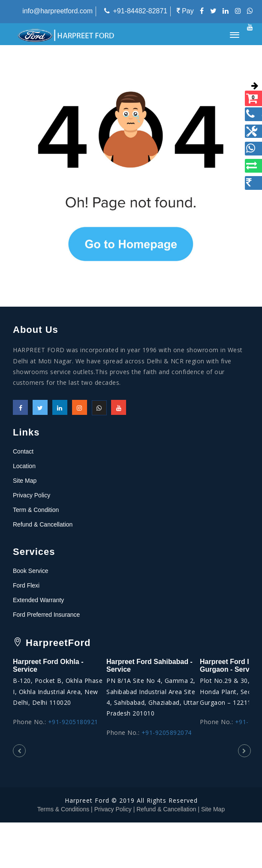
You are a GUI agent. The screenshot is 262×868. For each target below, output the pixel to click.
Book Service (30, 571)
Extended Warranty (38, 600)
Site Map (25, 481)
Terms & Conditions (63, 809)
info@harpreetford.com (57, 11)
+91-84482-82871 (140, 11)
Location (24, 466)
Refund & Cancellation (43, 524)
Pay (185, 11)
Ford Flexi (26, 585)
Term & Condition (36, 510)
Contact (23, 451)
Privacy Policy (32, 495)
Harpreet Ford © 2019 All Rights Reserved (131, 800)
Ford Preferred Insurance (46, 615)
